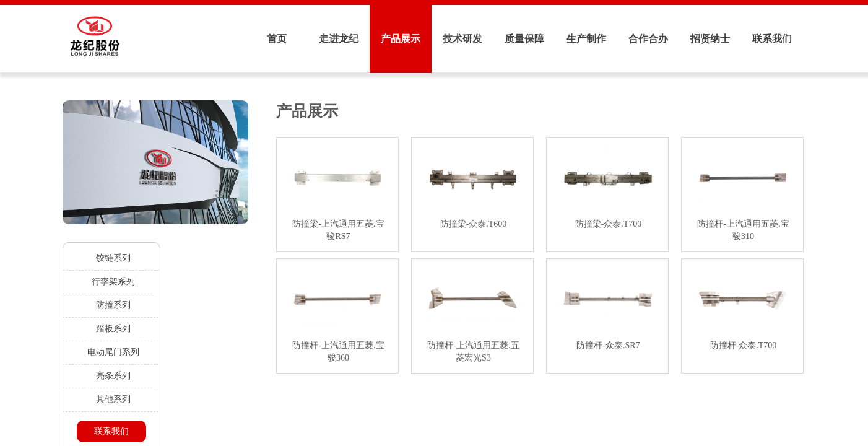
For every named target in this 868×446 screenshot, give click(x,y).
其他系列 (113, 399)
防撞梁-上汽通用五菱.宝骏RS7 (338, 230)
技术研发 (462, 39)
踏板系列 (113, 329)
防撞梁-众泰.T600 (474, 224)
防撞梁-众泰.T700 (609, 224)
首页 (277, 39)
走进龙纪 (339, 39)
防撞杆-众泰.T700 (744, 345)
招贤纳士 (710, 39)
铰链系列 (113, 258)
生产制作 (586, 39)
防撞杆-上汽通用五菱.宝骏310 (743, 230)
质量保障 (524, 39)
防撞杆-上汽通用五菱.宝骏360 (338, 352)
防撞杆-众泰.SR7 (608, 345)
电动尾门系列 (113, 352)
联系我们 (772, 39)
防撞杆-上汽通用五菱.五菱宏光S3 (473, 352)
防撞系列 (113, 305)
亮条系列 (113, 376)
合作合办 (648, 39)
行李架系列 (113, 282)
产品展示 (401, 39)
